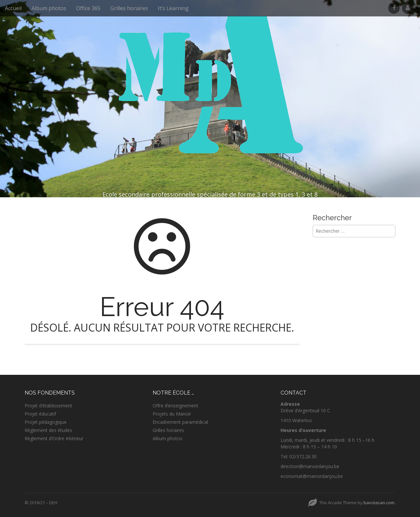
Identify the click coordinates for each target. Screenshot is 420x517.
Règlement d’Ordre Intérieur (54, 438)
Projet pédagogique (46, 422)
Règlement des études (48, 430)
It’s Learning (173, 8)
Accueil (13, 8)
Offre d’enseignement (175, 406)
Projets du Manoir (172, 414)
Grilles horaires (129, 8)
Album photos (49, 8)
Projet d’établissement (48, 406)
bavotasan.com (379, 503)
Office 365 (88, 8)
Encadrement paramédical (180, 422)
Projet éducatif (40, 414)
